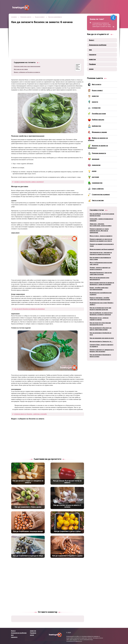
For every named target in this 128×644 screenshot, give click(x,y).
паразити (93, 55)
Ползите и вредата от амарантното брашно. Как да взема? (102, 351)
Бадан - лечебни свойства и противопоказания (99, 289)
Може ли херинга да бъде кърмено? (102, 249)
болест (92, 40)
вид (90, 50)
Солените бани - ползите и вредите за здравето (101, 346)
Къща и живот (40, 17)
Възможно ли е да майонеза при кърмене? (101, 294)
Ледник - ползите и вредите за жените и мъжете (100, 269)
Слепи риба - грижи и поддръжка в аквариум (101, 220)
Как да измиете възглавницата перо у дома (100, 259)
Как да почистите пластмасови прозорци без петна (100, 324)
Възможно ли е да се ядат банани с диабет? (102, 304)
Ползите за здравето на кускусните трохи (102, 245)
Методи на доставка (21, 69)
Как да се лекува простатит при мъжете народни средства (100, 309)
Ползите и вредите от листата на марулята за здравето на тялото (101, 240)
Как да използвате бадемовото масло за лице (100, 356)
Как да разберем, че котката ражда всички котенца (102, 215)
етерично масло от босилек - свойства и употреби (30, 414)
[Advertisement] (48, 38)
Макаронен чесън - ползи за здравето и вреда (99, 319)
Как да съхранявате (55, 17)
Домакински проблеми (98, 45)
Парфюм (92, 64)
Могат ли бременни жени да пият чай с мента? (101, 264)
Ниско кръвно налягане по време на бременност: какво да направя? (102, 284)
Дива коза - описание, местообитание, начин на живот (101, 225)
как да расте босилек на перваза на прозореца (29, 309)
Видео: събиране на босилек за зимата (27, 72)
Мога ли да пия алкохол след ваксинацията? (99, 279)
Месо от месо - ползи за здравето (101, 236)
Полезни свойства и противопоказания (27, 66)
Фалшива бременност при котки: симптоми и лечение (101, 274)
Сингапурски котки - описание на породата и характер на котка (101, 254)
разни (91, 69)
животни (92, 60)
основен (14, 17)
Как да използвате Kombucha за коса (100, 334)
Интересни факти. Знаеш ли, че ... (101, 342)
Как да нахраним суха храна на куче (102, 338)
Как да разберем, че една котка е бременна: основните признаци (101, 314)
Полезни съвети (26, 17)
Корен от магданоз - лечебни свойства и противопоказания (100, 299)
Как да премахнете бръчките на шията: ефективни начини (101, 329)
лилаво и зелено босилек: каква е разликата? (29, 182)
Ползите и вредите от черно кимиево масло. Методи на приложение (99, 231)
